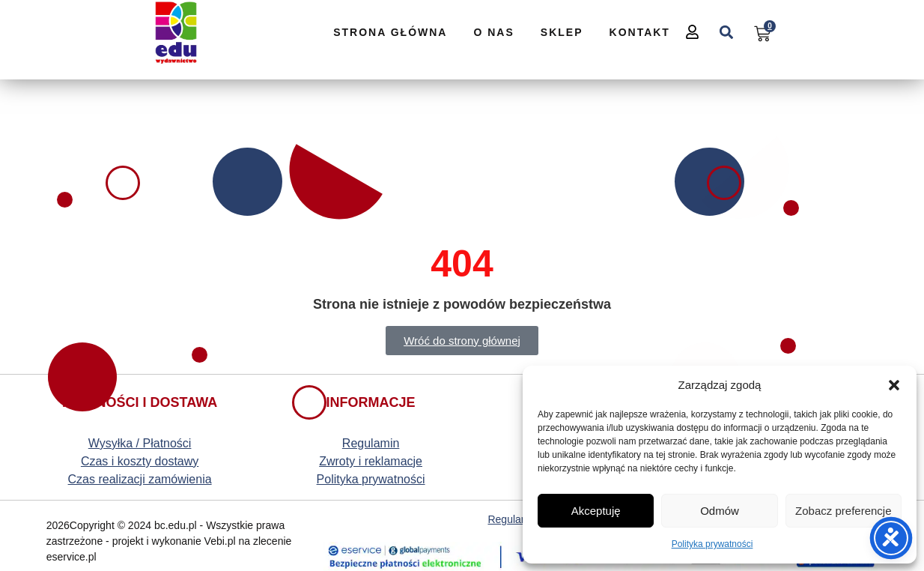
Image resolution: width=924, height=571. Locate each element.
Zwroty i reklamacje (371, 461)
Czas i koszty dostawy (140, 461)
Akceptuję (596, 511)
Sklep (562, 32)
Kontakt (640, 32)
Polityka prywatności (712, 544)
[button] (894, 385)
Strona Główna (390, 32)
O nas (493, 32)
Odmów (720, 511)
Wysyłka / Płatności (140, 443)
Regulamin (371, 443)
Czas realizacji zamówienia (140, 479)
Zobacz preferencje (843, 511)
